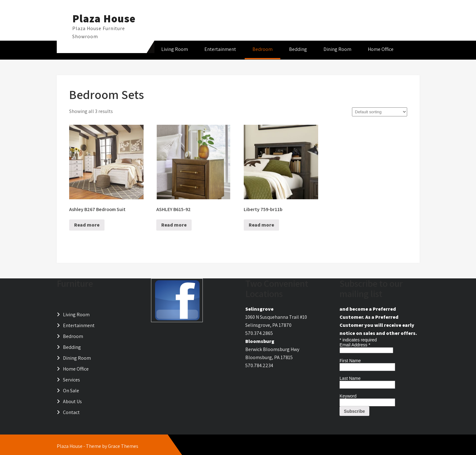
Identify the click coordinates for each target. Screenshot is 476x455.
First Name (350, 361)
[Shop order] (380, 112)
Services (71, 380)
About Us (72, 401)
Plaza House (104, 18)
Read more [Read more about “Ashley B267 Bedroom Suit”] (87, 225)
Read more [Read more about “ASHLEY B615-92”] (174, 225)
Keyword (348, 396)
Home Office (381, 49)
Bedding (298, 49)
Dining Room (337, 49)
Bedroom (262, 49)
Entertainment (220, 49)
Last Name (350, 378)
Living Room (175, 49)
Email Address (355, 345)
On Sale (71, 391)
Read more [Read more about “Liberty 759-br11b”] (261, 225)
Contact (71, 412)
